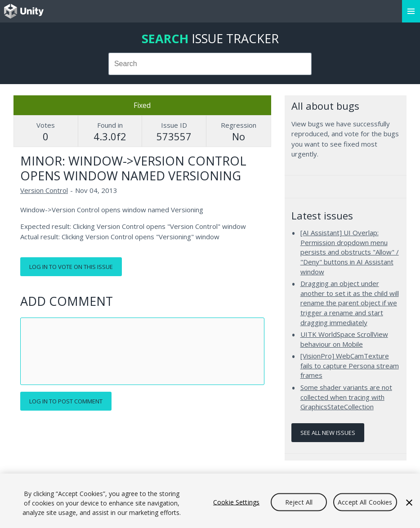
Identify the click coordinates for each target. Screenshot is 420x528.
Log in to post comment (66, 401)
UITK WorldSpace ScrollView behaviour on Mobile (344, 339)
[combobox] (210, 64)
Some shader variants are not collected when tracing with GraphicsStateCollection (346, 397)
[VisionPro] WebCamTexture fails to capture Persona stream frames (350, 365)
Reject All (299, 502)
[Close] (409, 502)
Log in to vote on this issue (71, 267)
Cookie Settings (236, 502)
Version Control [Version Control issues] (44, 190)
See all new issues (328, 433)
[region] (210, 501)
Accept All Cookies (365, 502)
